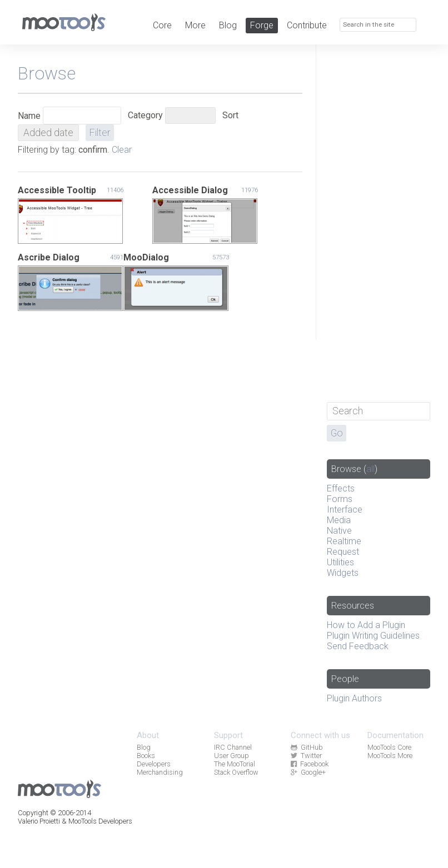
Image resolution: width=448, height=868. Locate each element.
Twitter (306, 756)
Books (146, 756)
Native (339, 531)
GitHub (307, 747)
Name (29, 116)
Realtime (344, 541)
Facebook (310, 764)
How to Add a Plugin (366, 625)
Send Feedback (358, 646)
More (195, 25)
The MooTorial (235, 764)
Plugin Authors (354, 698)
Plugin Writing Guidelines (373, 636)
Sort (230, 115)
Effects (341, 488)
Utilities (340, 562)
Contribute (307, 25)
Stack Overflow (236, 772)
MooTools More (390, 756)
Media (339, 520)
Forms (340, 499)
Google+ (308, 772)
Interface (345, 510)
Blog (228, 25)
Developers (154, 764)
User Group (232, 756)
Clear (122, 150)
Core (162, 25)
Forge (262, 25)
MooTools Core (389, 747)
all (370, 469)
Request (343, 552)
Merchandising (160, 772)
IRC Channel (233, 747)
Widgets (343, 573)
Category (145, 115)
